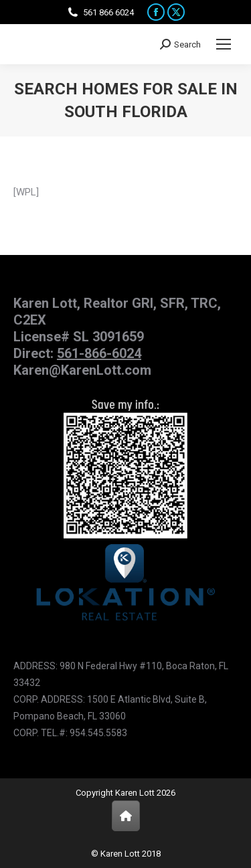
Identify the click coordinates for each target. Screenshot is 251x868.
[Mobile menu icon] (224, 44)
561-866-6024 (99, 353)
